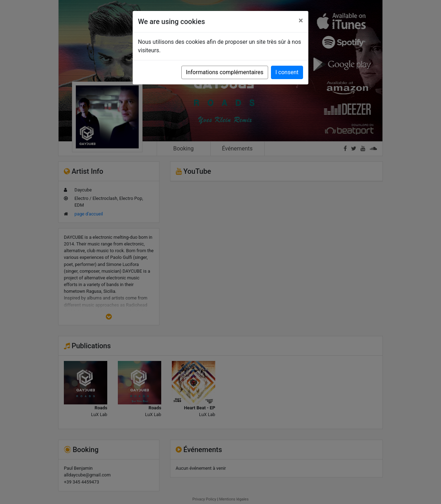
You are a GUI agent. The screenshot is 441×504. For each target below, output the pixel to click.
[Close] (301, 20)
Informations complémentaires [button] (225, 72)
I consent (287, 72)
